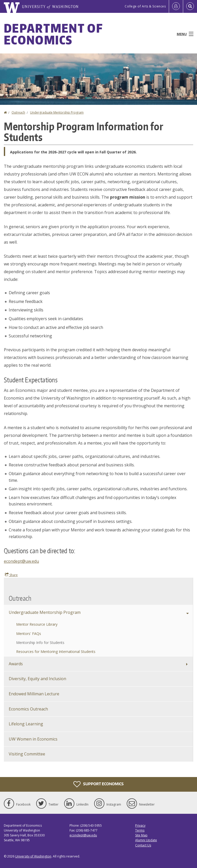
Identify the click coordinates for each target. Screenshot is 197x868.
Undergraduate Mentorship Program (57, 112)
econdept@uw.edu (21, 561)
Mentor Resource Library (37, 624)
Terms (140, 830)
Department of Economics (53, 34)
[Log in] (176, 6)
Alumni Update (146, 840)
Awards (16, 664)
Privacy (140, 825)
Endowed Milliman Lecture (34, 694)
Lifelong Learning (26, 724)
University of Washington (33, 856)
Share (11, 575)
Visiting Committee (27, 754)
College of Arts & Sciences (145, 6)
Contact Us (143, 845)
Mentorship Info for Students (40, 643)
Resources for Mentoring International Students (56, 652)
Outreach (18, 112)
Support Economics (98, 784)
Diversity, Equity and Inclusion (37, 679)
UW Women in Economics (33, 739)
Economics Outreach (28, 709)
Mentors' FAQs (29, 634)
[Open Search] (190, 6)
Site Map (141, 835)
